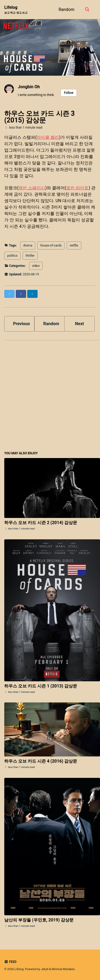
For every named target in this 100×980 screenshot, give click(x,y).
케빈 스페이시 (32, 188)
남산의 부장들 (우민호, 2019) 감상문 (39, 920)
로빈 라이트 (77, 188)
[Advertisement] (50, 395)
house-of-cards (51, 245)
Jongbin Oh (29, 87)
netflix (74, 245)
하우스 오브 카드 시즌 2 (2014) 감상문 (41, 523)
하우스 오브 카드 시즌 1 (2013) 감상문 (41, 686)
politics (12, 256)
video (36, 266)
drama (28, 245)
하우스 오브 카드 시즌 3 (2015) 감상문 (39, 117)
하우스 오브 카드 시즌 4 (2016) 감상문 (41, 761)
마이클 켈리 (48, 137)
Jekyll (45, 969)
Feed (10, 962)
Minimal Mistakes (63, 969)
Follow (69, 93)
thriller (30, 256)
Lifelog (16, 10)
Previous (21, 324)
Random (66, 9)
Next (79, 324)
